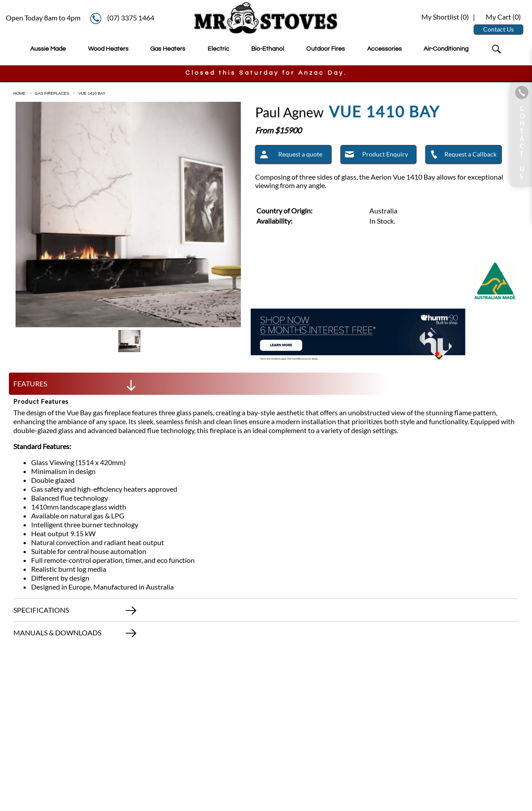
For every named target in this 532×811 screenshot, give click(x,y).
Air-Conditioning (446, 49)
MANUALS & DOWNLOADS (76, 635)
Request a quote (289, 156)
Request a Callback (461, 156)
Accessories (384, 49)
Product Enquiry (374, 156)
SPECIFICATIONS (76, 612)
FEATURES (76, 386)
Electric (218, 49)
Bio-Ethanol (268, 49)
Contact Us (498, 29)
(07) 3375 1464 (131, 18)
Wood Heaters (108, 49)
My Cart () (503, 17)
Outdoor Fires (326, 49)
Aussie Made (48, 49)
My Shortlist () (444, 17)
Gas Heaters (168, 49)
